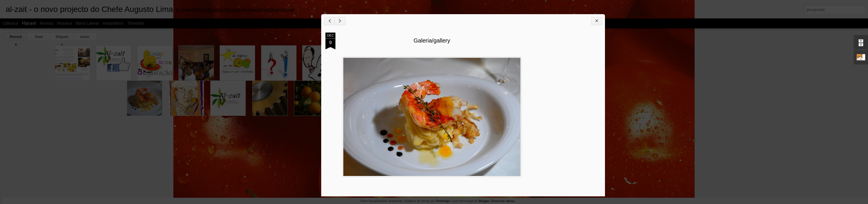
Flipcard (29, 23)
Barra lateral (87, 23)
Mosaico (64, 23)
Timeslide (136, 23)
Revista (46, 23)
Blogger (484, 201)
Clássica (10, 23)
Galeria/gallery (556, 55)
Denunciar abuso (503, 201)
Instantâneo (113, 23)
